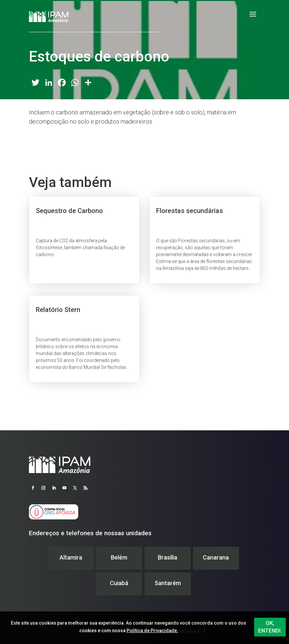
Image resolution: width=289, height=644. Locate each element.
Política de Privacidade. (152, 631)
